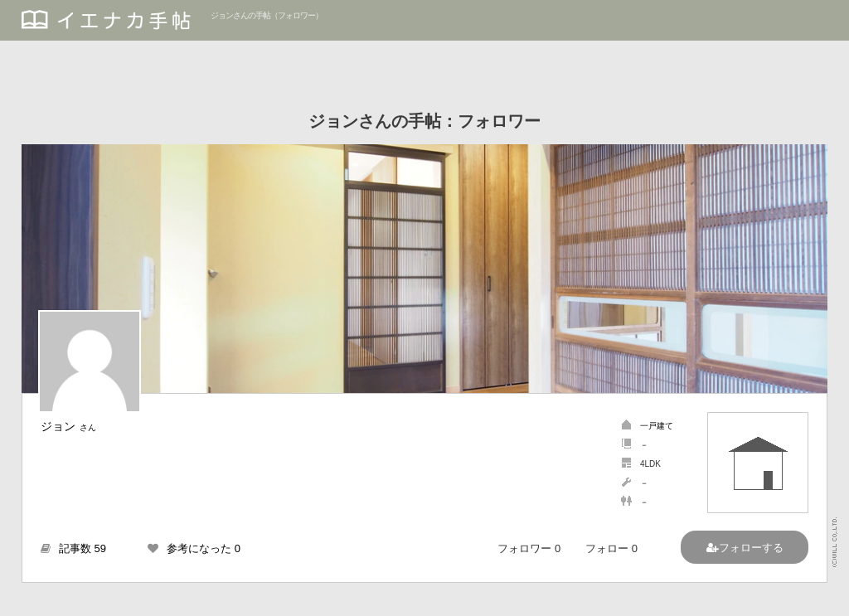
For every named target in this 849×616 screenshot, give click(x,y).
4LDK (650, 464)
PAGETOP (820, 596)
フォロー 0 (611, 548)
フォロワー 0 (529, 548)
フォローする (751, 548)
